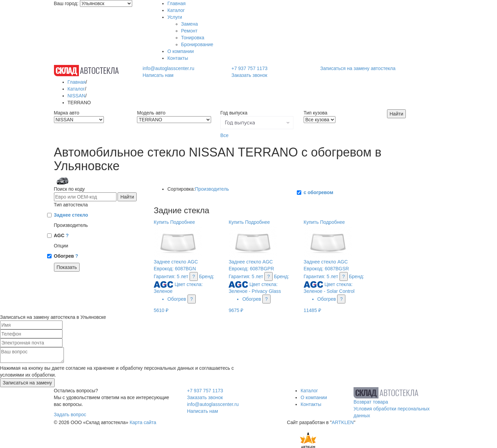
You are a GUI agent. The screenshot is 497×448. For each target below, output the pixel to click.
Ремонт (189, 31)
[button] (257, 123)
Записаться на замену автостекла (358, 68)
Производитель (212, 189)
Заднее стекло (71, 215)
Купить (161, 222)
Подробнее (183, 222)
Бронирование (197, 44)
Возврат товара (371, 402)
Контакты (178, 58)
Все (224, 135)
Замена (189, 24)
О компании (181, 51)
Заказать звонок (249, 75)
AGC (61, 235)
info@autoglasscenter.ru (168, 68)
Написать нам (158, 75)
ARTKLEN (343, 422)
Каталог (176, 10)
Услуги (175, 17)
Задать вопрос (70, 415)
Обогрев (66, 256)
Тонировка (193, 38)
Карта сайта (143, 422)
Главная (176, 3)
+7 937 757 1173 (249, 68)
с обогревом (319, 192)
